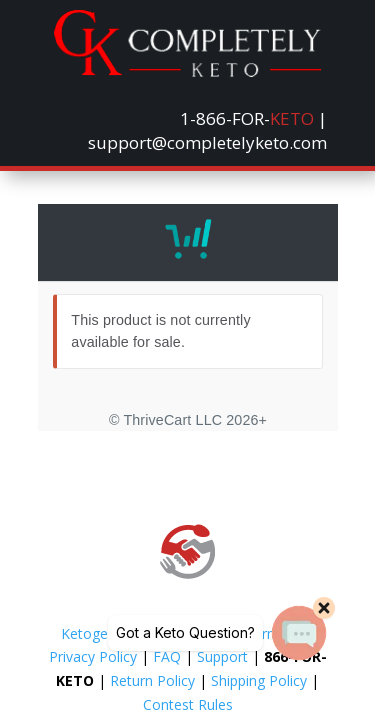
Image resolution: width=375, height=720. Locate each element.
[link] (187, 71)
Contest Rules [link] (188, 704)
